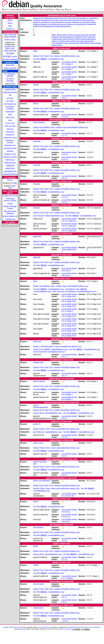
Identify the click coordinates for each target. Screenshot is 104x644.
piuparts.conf (10, 47)
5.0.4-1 (64, 456)
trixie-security (10, 126)
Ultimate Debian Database (10, 212)
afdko (54, 35)
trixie (10, 120)
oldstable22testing (10, 174)
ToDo (10, 188)
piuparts (6, 627)
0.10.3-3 (65, 117)
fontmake (84, 35)
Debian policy (10, 40)
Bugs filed (10, 65)
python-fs (55, 41)
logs (15, 51)
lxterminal (91, 37)
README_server (10, 56)
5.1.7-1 (64, 135)
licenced (18, 627)
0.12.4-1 (65, 197)
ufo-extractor (74, 43)
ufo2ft (82, 43)
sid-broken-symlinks (10, 108)
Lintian (10, 203)
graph (13, 84)
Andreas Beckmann (74, 627)
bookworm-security (10, 142)
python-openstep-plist (79, 41)
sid (10, 95)
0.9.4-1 (64, 178)
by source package (10, 80)
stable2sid (10, 166)
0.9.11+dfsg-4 (67, 311)
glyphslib (79, 37)
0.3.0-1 (64, 98)
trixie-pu (10, 129)
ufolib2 (87, 43)
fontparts (55, 37)
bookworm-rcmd (10, 138)
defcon (65, 35)
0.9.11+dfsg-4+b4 (69, 296)
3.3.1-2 (64, 559)
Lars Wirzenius (44, 627)
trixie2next (10, 132)
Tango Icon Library (64, 629)
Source (10, 180)
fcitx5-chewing (74, 35)
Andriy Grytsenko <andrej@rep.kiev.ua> (49, 352)
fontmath (92, 35)
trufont (66, 43)
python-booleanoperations (85, 39)
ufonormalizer (96, 43)
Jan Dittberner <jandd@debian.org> (48, 432)
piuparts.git (22, 629)
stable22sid (10, 168)
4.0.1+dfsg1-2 (67, 64)
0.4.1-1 (64, 357)
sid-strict (10, 98)
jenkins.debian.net (10, 216)
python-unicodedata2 (42, 481)
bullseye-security (10, 157)
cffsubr (59, 35)
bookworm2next (10, 148)
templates (12, 37)
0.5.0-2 (64, 541)
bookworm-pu (10, 145)
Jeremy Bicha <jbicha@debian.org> (48, 413)
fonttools (63, 37)
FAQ (10, 26)
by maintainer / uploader (10, 75)
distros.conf (10, 49)
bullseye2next (10, 163)
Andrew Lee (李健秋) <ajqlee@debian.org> (51, 349)
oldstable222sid (10, 171)
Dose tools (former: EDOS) (10, 200)
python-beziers (68, 39)
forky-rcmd (10, 117)
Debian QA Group (10, 196)
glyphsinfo (71, 37)
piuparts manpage (10, 59)
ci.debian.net (10, 219)
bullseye (10, 151)
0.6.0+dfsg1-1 (67, 394)
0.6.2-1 (64, 597)
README (10, 54)
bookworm (10, 135)
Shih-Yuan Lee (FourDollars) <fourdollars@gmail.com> (75, 291)
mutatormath (57, 39)
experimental (10, 90)
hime (85, 37)
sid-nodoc (10, 101)
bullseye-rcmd (10, 154)
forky (10, 115)
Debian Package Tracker (10, 207)
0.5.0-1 (64, 475)
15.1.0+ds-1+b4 (68, 496)
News (10, 23)
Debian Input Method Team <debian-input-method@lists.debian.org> (61, 127)
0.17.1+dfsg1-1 (68, 578)
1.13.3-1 (65, 621)
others (98, 627)
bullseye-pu (10, 160)
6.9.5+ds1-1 (66, 271)
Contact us (10, 29)
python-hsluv (65, 41)
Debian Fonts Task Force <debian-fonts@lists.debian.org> (57, 56)
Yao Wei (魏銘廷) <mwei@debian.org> (49, 59)
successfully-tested (69, 62)
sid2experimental (10, 92)
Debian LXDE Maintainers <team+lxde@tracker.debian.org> (57, 347)
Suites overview (10, 68)
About (10, 20)
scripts (6, 51)
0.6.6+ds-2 (66, 512)
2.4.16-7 (65, 437)
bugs (15, 183)
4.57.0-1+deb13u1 (69, 221)
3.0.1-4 (64, 376)
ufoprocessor (57, 45)
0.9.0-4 (64, 418)
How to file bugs (10, 35)
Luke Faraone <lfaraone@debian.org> (49, 216)
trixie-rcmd (13, 71)
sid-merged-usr (10, 104)
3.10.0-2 (65, 154)
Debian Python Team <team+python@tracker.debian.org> (56, 429)
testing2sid (10, 112)
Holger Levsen (88, 627)
